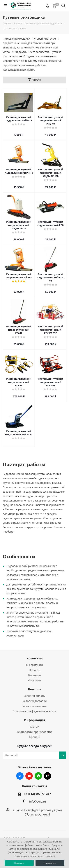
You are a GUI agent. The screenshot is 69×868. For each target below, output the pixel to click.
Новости (35, 670)
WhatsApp (38, 776)
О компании (34, 665)
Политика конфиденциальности (34, 711)
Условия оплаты (34, 696)
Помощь (35, 689)
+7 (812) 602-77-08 (36, 794)
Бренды (34, 737)
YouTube (29, 776)
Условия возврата (34, 706)
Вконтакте (20, 776)
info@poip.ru (38, 801)
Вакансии (34, 675)
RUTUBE (47, 776)
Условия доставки (35, 701)
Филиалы (35, 680)
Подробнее (50, 863)
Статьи (35, 727)
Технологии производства (35, 732)
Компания (34, 658)
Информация (34, 720)
